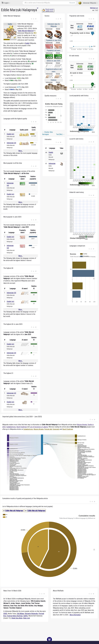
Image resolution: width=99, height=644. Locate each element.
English (6, 3)
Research (72, 3)
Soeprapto (56, 429)
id (38, 8)
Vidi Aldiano (21, 614)
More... (21, 151)
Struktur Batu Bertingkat (48, 133)
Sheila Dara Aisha (17, 618)
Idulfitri (26, 616)
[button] (31, 19)
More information (75, 615)
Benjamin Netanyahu (31, 614)
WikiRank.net (94, 8)
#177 (80, 27)
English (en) (10, 134)
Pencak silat (48, 429)
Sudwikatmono (11, 427)
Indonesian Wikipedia (88, 3)
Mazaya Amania (82, 425)
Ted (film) (60, 134)
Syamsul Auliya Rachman (15, 616)
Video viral (26, 618)
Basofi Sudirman (22, 427)
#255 (80, 67)
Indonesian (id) (11, 143)
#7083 (90, 67)
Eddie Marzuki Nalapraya (26, 31)
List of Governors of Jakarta (39, 427)
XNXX (5, 614)
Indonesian (52, 163)
